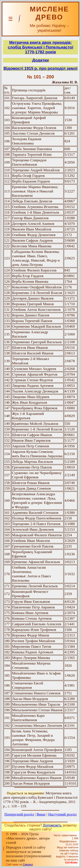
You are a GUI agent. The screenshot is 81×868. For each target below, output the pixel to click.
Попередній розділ (19, 814)
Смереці (28, 865)
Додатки (40, 60)
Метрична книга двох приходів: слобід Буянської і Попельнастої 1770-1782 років (40, 47)
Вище (41, 814)
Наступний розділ (62, 814)
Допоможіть (52, 825)
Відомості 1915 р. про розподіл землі (40, 68)
